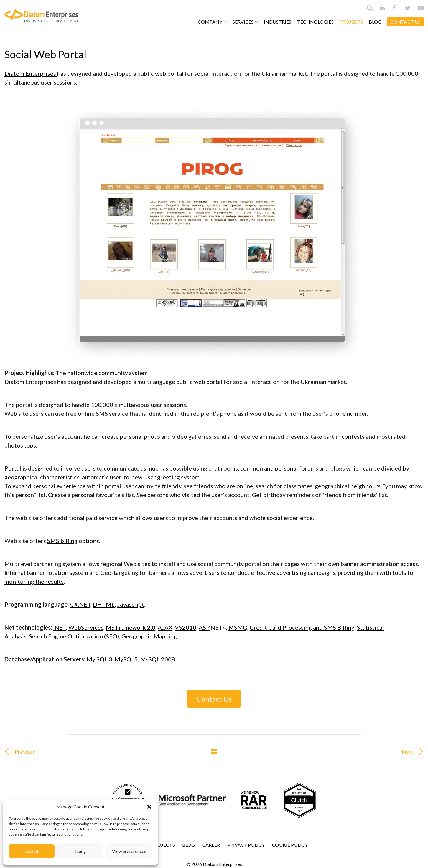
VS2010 (186, 627)
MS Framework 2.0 (131, 627)
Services (245, 22)
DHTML (104, 604)
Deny (80, 851)
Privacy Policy (246, 845)
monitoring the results (34, 581)
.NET (60, 627)
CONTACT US (405, 22)
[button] (149, 807)
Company (212, 22)
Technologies (315, 22)
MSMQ (238, 627)
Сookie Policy (290, 845)
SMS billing (62, 541)
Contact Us (214, 699)
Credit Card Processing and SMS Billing (302, 627)
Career (211, 845)
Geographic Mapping (149, 636)
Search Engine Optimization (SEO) (74, 636)
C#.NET (80, 604)
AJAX (165, 627)
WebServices (86, 627)
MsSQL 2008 (158, 659)
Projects (351, 22)
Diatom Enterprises (31, 73)
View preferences (129, 851)
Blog (375, 22)
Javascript (131, 604)
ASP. (205, 627)
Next (415, 752)
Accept (32, 851)
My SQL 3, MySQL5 (112, 659)
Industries (278, 22)
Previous (18, 752)
